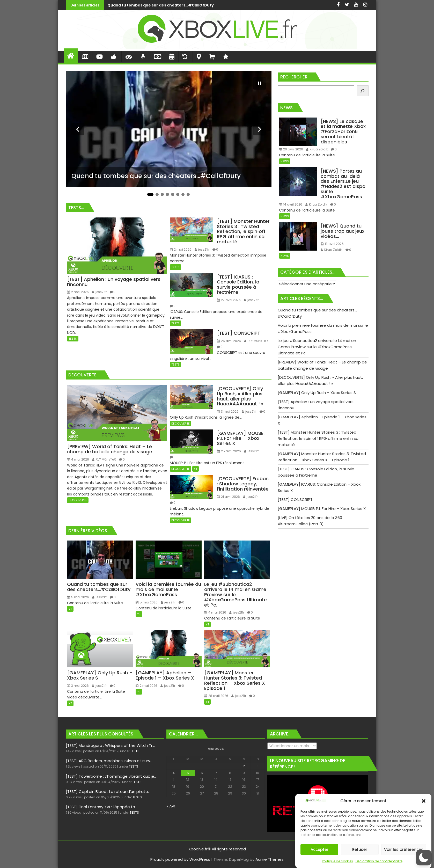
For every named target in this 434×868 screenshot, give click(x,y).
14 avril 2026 (291, 204)
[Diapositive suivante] (260, 129)
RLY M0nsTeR (256, 341)
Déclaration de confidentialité (379, 861)
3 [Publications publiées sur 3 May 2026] (258, 766)
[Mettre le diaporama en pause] (260, 83)
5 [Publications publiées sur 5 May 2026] (188, 773)
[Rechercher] (363, 91)
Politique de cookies (337, 861)
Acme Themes (270, 859)
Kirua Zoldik (317, 149)
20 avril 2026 (291, 149)
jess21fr (99, 292)
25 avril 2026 (229, 451)
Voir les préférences (404, 849)
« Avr (171, 806)
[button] (424, 801)
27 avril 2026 (229, 300)
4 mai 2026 (78, 459)
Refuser (360, 849)
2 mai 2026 (78, 292)
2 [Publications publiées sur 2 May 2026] (244, 766)
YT (196, 469)
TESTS (73, 339)
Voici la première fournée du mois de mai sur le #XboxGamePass (300, 5)
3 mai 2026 (228, 411)
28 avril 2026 (216, 696)
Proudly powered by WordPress (180, 859)
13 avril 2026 (332, 244)
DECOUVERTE (78, 500)
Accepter (319, 849)
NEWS (285, 161)
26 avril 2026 (229, 341)
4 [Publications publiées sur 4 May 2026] (174, 773)
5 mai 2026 (78, 597)
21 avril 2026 (228, 497)
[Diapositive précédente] (78, 129)
